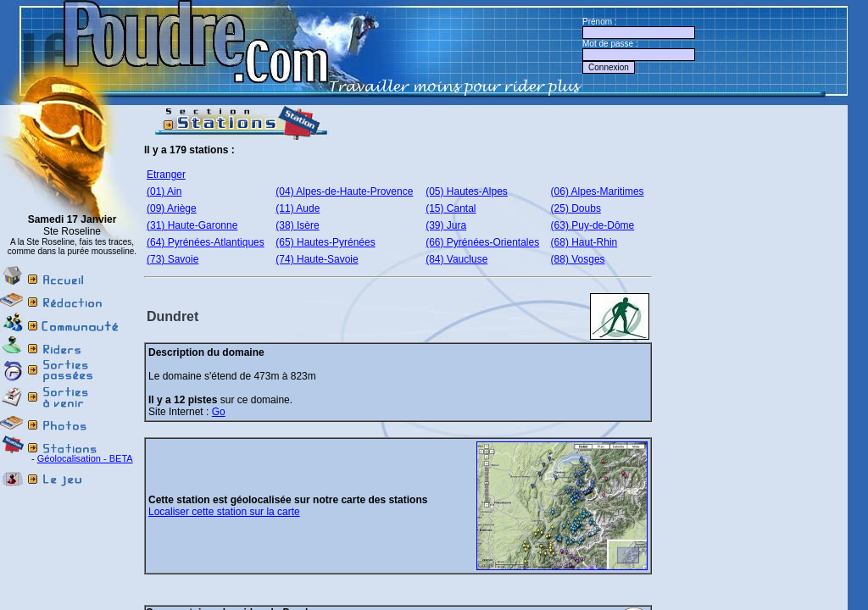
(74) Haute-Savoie (317, 259)
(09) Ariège (172, 208)
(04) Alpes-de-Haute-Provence (344, 191)
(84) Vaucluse (456, 259)
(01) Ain (164, 191)
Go (219, 412)
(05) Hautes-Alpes (467, 191)
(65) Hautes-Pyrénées (325, 242)
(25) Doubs (576, 208)
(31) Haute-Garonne (192, 225)
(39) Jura (446, 225)
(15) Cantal (451, 208)
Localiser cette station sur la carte (224, 512)
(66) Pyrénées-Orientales (482, 242)
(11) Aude (298, 208)
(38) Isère (297, 225)
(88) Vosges (578, 259)
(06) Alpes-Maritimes (598, 191)
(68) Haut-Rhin (584, 242)
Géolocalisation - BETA (85, 458)
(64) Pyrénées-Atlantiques (206, 242)
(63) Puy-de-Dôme (593, 225)
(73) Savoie (172, 259)
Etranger (166, 175)
